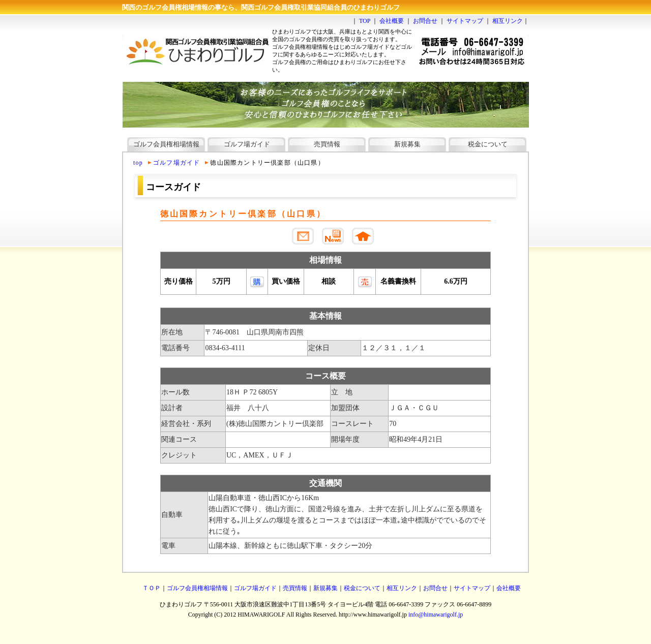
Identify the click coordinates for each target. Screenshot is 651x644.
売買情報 (327, 144)
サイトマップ (465, 21)
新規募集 (407, 144)
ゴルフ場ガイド (247, 144)
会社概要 (392, 21)
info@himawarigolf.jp (436, 615)
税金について (488, 144)
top (138, 163)
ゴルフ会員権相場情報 (166, 144)
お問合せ (425, 21)
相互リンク (508, 21)
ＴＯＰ (152, 588)
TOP (365, 21)
